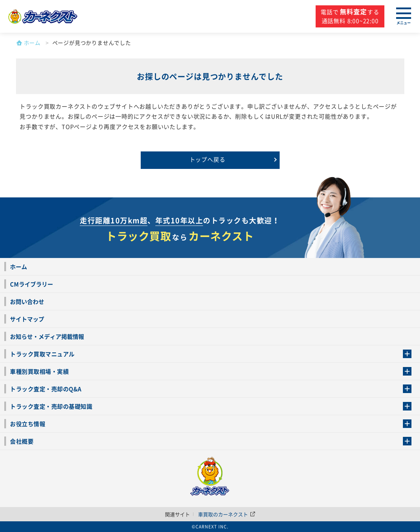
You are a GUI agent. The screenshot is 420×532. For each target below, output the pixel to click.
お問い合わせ (27, 301)
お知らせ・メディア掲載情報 (47, 336)
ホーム (19, 267)
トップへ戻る (208, 159)
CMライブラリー (32, 284)
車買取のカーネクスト (227, 514)
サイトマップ (27, 319)
